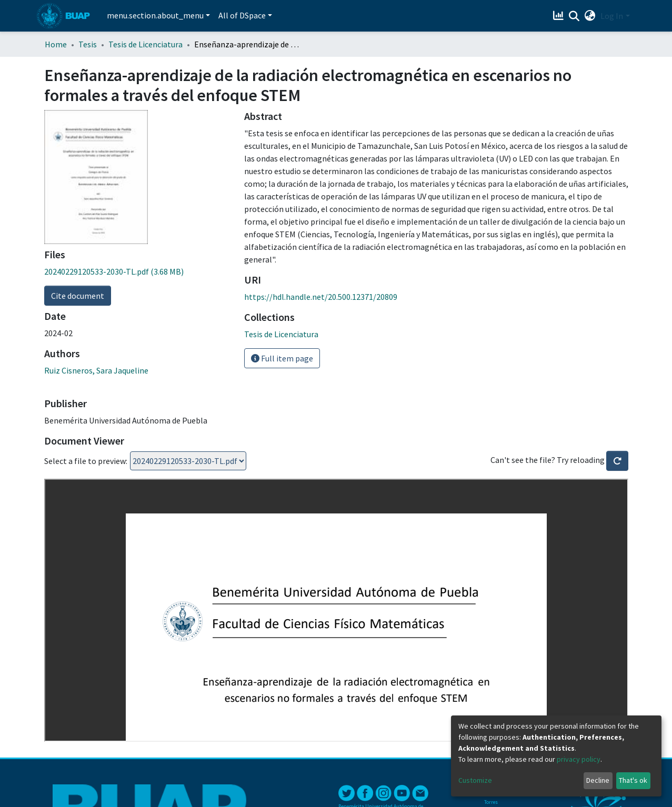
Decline (598, 780)
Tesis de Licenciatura (146, 44)
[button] (590, 16)
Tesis (88, 44)
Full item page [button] (282, 358)
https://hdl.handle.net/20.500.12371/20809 (321, 297)
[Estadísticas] (559, 16)
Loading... (188, 461)
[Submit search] (574, 16)
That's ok (633, 780)
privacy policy (579, 759)
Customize (475, 780)
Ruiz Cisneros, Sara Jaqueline (96, 370)
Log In (612, 16)
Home (56, 44)
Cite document (78, 296)
